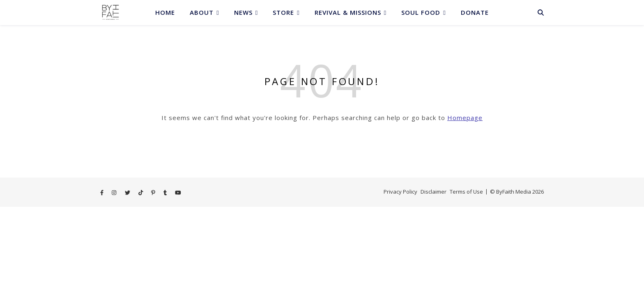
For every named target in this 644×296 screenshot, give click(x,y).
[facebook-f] (102, 192)
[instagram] (115, 192)
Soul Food (421, 12)
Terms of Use (466, 192)
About (202, 12)
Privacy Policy (400, 192)
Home (165, 12)
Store (283, 12)
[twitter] (128, 192)
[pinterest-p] (154, 192)
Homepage (465, 118)
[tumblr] (166, 192)
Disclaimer (434, 192)
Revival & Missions (348, 12)
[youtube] (178, 192)
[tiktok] (141, 192)
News (243, 12)
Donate (475, 12)
